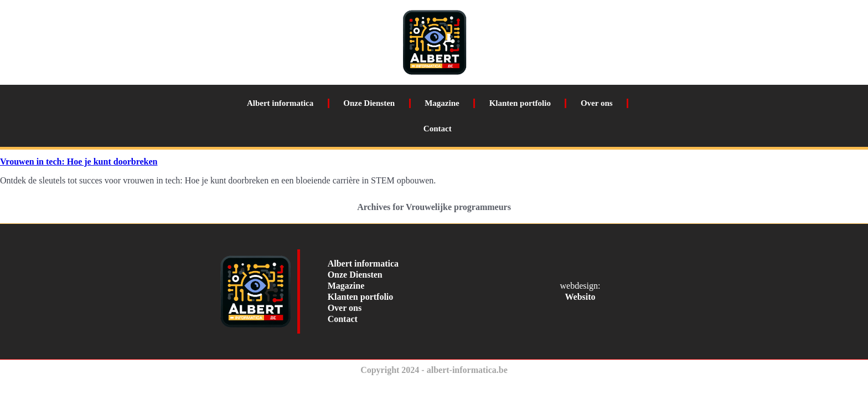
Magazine (442, 103)
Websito (580, 297)
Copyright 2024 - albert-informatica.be (434, 370)
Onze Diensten (369, 103)
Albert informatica (280, 103)
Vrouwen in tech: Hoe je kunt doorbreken (79, 162)
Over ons (597, 103)
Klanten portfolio (520, 103)
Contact (438, 129)
